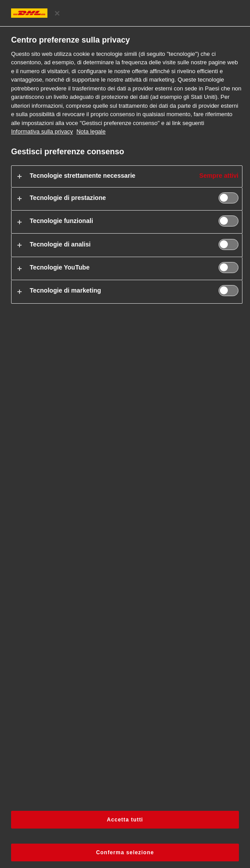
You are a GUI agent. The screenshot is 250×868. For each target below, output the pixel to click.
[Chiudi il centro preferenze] (57, 13)
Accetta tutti (125, 820)
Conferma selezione (125, 852)
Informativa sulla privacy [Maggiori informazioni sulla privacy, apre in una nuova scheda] (42, 131)
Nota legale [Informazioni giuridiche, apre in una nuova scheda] (91, 131)
